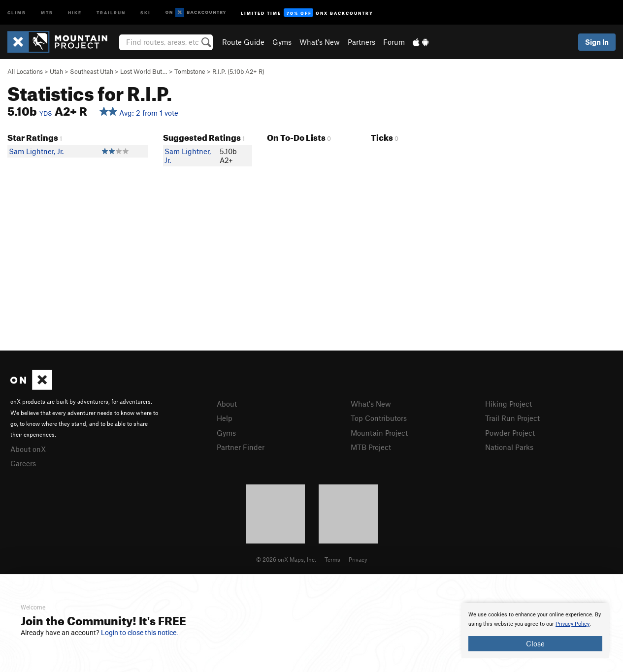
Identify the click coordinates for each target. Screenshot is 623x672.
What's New (320, 42)
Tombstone (190, 71)
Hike (75, 12)
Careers (23, 463)
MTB (47, 12)
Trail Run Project (512, 418)
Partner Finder (241, 447)
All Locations (25, 71)
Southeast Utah (92, 71)
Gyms (282, 42)
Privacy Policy (573, 624)
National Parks (509, 447)
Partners (361, 42)
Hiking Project (508, 404)
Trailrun (111, 12)
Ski (146, 12)
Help (225, 418)
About (227, 404)
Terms (332, 559)
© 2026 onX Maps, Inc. (286, 559)
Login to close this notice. (140, 633)
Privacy (358, 559)
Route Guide (243, 42)
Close (535, 643)
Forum (394, 42)
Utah (56, 71)
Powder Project (510, 433)
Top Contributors (379, 418)
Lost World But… (144, 71)
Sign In (597, 42)
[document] (535, 631)
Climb (17, 12)
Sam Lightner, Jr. (36, 151)
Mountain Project (379, 433)
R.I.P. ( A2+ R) (238, 71)
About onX (28, 449)
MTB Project (371, 447)
